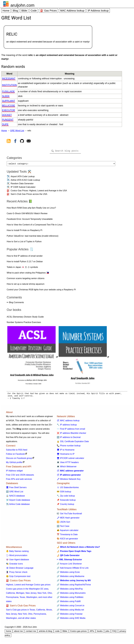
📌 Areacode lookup (66, 501)
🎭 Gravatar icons (14, 565)
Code (34, 11)
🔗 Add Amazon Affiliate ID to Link (73, 569)
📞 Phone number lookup (69, 447)
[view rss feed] (9, 141)
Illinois (49, 611)
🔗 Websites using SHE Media (71, 619)
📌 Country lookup (65, 505)
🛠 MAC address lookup (68, 422)
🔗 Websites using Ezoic (68, 573)
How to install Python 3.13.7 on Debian (25, 263)
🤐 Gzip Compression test (18, 577)
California (10, 594)
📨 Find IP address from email (71, 430)
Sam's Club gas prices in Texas (21, 611)
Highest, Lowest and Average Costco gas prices (28, 586)
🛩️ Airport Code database (18, 501)
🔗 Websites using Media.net (70, 611)
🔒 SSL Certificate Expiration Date (73, 442)
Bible (24, 11)
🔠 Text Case (63, 527)
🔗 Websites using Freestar (70, 615)
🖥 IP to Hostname (66, 451)
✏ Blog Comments (15, 303)
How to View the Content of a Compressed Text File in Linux (34, 226)
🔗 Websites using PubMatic (70, 598)
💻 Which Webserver (67, 468)
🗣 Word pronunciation (17, 556)
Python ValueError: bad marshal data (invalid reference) (33, 237)
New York (42, 594)
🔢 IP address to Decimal (69, 438)
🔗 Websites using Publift (69, 602)
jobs (108, 632)
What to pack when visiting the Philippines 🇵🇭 (28, 274)
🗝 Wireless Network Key (69, 480)
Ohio (50, 594)
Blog (15, 11)
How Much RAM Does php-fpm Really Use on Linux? (31, 209)
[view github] (22, 141)
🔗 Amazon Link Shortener (69, 565)
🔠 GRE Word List (15, 493)
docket (7, 115)
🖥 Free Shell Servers (16, 488)
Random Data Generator (22, 185)
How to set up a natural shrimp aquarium (26, 285)
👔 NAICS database (15, 497)
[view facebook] (15, 141)
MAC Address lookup (72, 11)
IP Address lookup (98, 11)
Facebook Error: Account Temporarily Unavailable (30, 220)
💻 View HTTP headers (68, 463)
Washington (32, 598)
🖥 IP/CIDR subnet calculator (70, 459)
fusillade (8, 91)
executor (9, 110)
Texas (22, 598)
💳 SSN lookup (64, 493)
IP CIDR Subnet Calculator (23, 188)
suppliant (9, 101)
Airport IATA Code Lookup (23, 177)
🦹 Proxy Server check (17, 573)
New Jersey (31, 594)
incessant (9, 79)
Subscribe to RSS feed (17, 451)
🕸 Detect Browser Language (20, 569)
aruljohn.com (22, 5)
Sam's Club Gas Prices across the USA (29, 195)
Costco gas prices (78, 632)
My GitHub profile (14, 463)
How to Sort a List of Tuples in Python (24, 243)
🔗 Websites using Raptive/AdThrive (74, 586)
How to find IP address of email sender (25, 257)
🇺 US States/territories (68, 488)
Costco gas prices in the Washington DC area (27, 590)
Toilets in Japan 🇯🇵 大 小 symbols (22, 268)
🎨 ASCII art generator (67, 540)
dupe (5, 124)
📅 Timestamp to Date (67, 535)
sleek (6, 96)
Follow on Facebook (15, 455)
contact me (31, 632)
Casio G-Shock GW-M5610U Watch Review (27, 214)
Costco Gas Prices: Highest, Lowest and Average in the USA (39, 192)
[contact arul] (29, 141)
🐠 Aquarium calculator (68, 531)
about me (18, 632)
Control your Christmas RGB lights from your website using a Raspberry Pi (41, 291)
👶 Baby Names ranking (17, 552)
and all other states (27, 619)
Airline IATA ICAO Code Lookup (25, 181)
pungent (8, 120)
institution (9, 85)
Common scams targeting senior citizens (26, 279)
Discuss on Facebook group (19, 459)
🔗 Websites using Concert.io (71, 607)
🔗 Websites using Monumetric (71, 594)
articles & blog (45, 632)
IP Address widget (14, 472)
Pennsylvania (12, 598)
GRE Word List (17, 131)
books (100, 632)
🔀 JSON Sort (63, 523)
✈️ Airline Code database (18, 505)
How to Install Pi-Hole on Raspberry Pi (24, 231)
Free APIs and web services (19, 480)
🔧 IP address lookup (67, 426)
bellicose (9, 106)
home (9, 632)
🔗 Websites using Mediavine (71, 577)
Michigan (20, 594)
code (57, 632)
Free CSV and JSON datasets (20, 476)
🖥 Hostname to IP (66, 455)
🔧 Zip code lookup (66, 497)
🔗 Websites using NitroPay (70, 590)
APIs (92, 632)
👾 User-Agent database (18, 561)
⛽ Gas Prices (48, 11)
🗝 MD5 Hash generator (68, 519)
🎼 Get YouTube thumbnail (69, 515)
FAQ (114, 632)
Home (6, 11)
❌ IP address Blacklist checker (71, 434)
